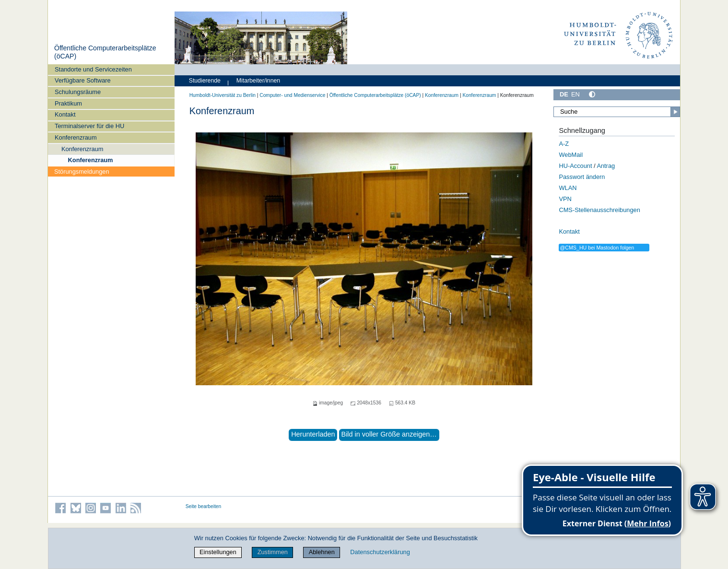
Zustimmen (273, 552)
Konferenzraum (76, 137)
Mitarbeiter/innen (258, 81)
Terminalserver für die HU (89, 126)
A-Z (564, 144)
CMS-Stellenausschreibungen (599, 210)
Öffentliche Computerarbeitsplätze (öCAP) (375, 95)
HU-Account (575, 166)
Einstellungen (218, 552)
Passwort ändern (582, 177)
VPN (565, 199)
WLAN (568, 188)
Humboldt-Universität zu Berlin (223, 95)
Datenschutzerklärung (380, 552)
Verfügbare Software (83, 80)
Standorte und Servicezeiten (93, 69)
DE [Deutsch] (564, 94)
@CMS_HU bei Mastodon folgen (597, 248)
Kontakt (65, 114)
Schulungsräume (78, 92)
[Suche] (617, 112)
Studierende (205, 81)
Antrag (606, 166)
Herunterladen (313, 434)
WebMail (571, 155)
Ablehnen (322, 552)
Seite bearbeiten (204, 506)
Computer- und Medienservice (292, 95)
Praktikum (68, 103)
